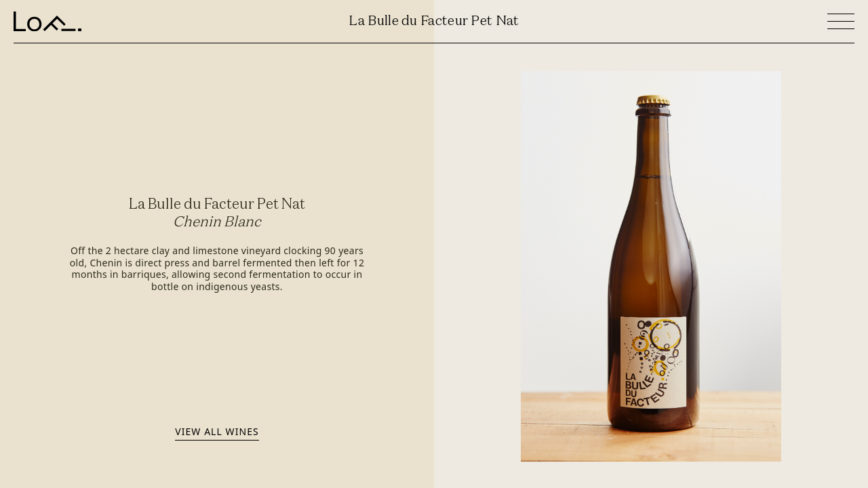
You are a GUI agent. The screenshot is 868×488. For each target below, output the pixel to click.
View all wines (217, 431)
